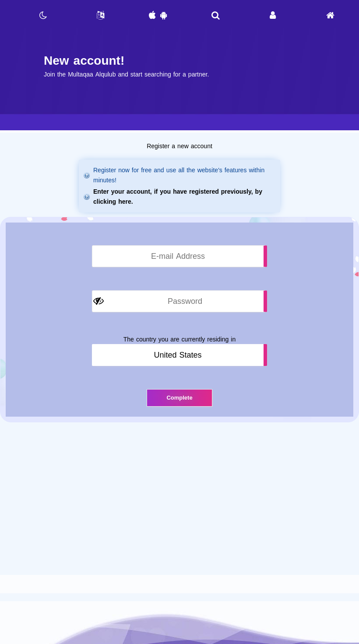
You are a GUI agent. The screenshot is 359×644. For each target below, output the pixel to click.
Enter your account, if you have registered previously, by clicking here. (178, 197)
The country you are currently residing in (179, 339)
